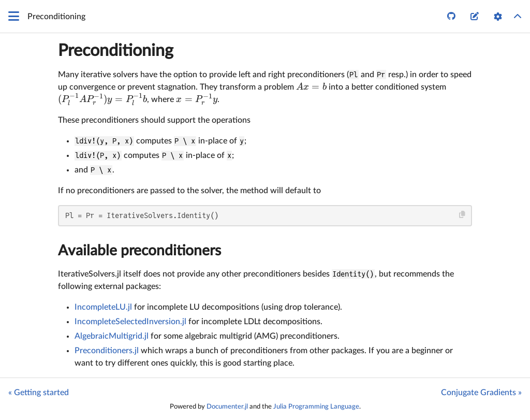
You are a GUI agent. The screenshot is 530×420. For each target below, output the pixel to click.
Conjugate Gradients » (481, 393)
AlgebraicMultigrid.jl (112, 336)
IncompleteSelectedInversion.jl (130, 322)
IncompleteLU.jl (103, 307)
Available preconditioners (139, 251)
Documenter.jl (227, 407)
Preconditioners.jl (107, 351)
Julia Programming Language (316, 407)
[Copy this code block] (462, 215)
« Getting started (39, 393)
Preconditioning (116, 51)
